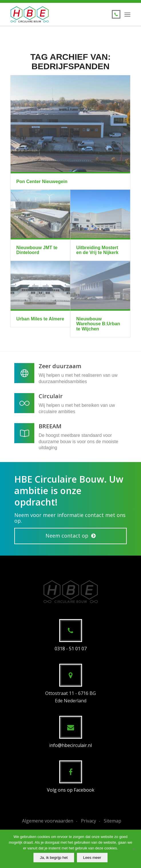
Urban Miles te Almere (40, 319)
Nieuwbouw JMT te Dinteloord (37, 250)
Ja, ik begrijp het (54, 858)
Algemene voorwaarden (48, 821)
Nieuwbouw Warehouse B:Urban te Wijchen (98, 324)
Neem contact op (67, 536)
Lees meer (92, 858)
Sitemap (113, 821)
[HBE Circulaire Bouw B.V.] (58, 14)
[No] (134, 849)
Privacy (89, 821)
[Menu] (127, 14)
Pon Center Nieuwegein (42, 182)
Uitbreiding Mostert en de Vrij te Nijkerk (97, 250)
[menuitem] (127, 14)
